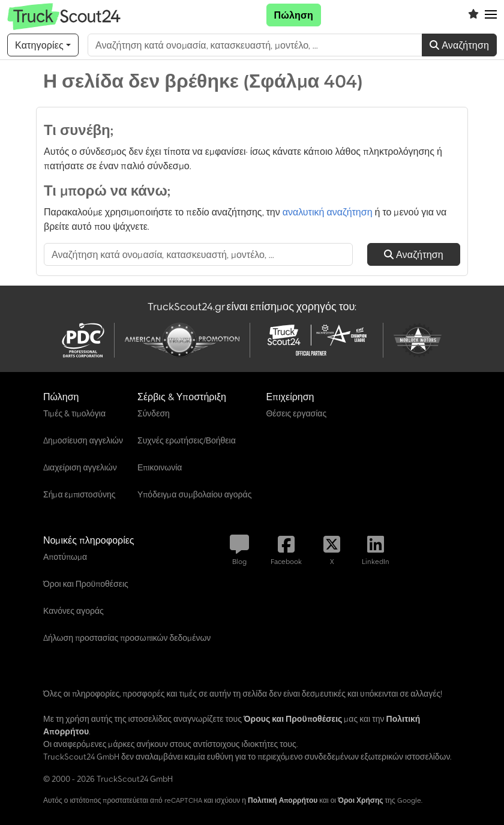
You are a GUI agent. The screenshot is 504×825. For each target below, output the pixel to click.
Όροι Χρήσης (361, 800)
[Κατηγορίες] (43, 45)
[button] (491, 15)
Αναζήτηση (459, 45)
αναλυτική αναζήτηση (328, 212)
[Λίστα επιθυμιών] (473, 15)
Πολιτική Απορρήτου (283, 800)
